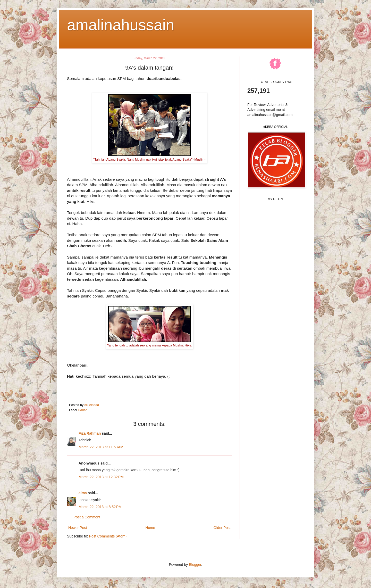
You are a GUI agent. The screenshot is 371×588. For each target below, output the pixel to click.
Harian (83, 410)
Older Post (222, 528)
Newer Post (78, 528)
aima (83, 493)
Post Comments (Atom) (108, 536)
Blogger (195, 565)
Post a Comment (87, 517)
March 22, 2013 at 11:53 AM (101, 447)
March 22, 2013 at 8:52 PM (100, 507)
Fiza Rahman (90, 433)
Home (150, 528)
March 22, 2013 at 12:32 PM (101, 477)
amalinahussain (121, 25)
